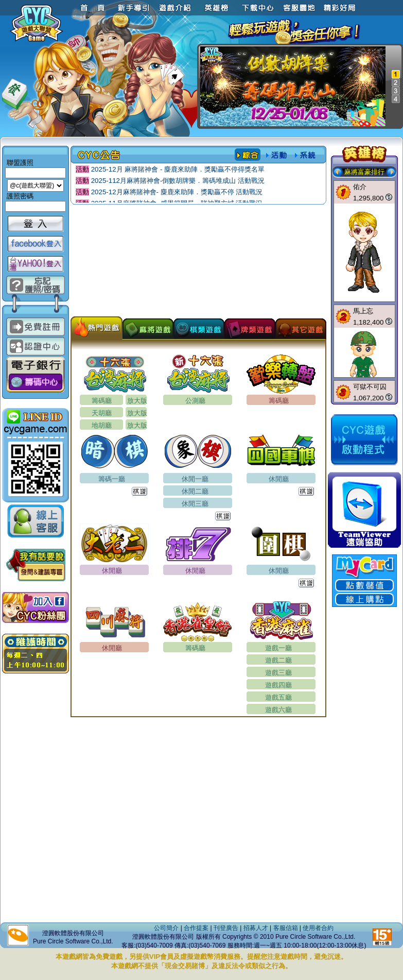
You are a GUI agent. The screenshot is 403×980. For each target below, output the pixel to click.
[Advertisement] (198, 263)
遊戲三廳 (278, 673)
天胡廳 (102, 413)
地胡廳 (102, 425)
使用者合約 (318, 928)
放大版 (137, 401)
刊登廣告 (226, 928)
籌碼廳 (102, 401)
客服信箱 (286, 928)
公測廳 (195, 401)
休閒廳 (279, 479)
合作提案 (196, 928)
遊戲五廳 (278, 697)
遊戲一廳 (278, 648)
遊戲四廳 (278, 685)
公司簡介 (166, 928)
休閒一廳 (195, 479)
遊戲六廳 (278, 710)
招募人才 (256, 928)
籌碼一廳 (112, 479)
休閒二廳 (195, 491)
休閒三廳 (195, 504)
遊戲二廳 (278, 660)
